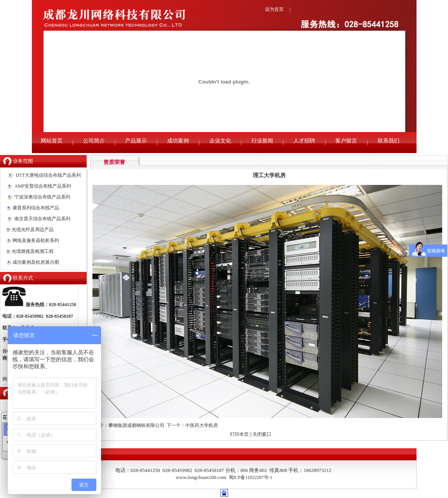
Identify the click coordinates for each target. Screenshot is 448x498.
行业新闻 (262, 141)
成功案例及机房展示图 (36, 262)
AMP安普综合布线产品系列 (43, 186)
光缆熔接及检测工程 (33, 251)
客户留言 (346, 141)
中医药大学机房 (202, 425)
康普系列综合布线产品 (36, 208)
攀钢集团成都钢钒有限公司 (136, 425)
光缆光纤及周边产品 (33, 230)
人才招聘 (304, 141)
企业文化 (220, 141)
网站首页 (52, 141)
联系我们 (389, 141)
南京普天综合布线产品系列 (42, 219)
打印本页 (239, 434)
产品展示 (136, 141)
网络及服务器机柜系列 (36, 240)
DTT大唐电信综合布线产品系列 (48, 175)
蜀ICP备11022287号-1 (251, 477)
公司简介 (94, 141)
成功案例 (178, 141)
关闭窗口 (262, 434)
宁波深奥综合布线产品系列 (42, 197)
